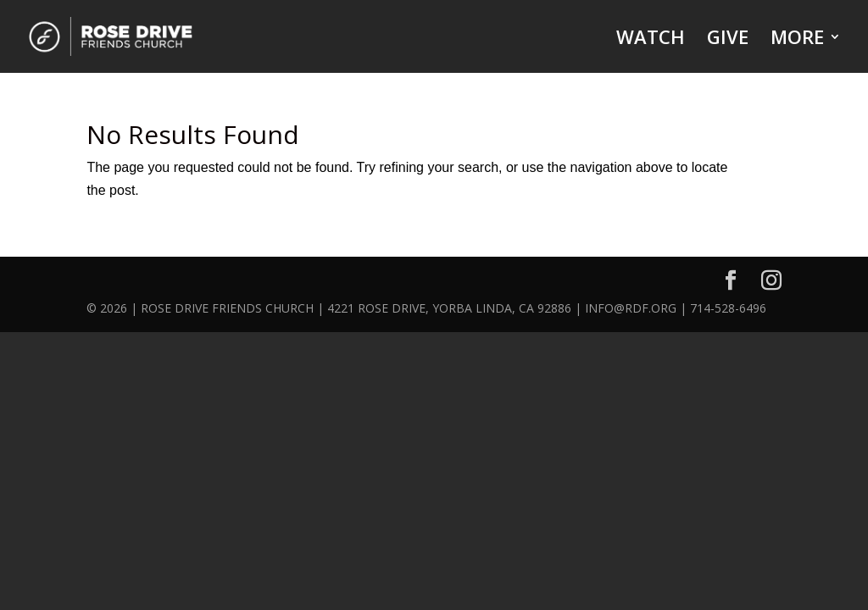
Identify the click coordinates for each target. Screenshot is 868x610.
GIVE (728, 40)
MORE (797, 40)
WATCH (651, 40)
